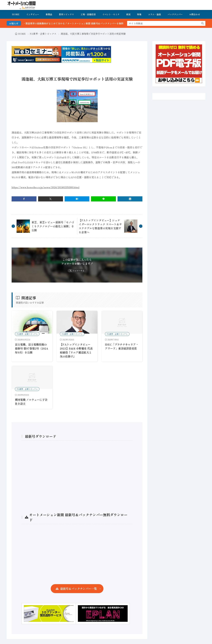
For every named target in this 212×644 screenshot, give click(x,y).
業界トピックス (66, 14)
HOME (16, 14)
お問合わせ (195, 14)
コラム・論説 (154, 14)
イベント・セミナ (111, 14)
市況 (128, 14)
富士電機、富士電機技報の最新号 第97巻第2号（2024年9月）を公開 (31, 348)
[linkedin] (130, 199)
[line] (103, 199)
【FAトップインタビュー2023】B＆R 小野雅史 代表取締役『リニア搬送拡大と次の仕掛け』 (76, 350)
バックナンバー (175, 14)
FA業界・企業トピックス (43, 34)
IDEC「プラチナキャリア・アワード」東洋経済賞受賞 (122, 346)
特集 (139, 14)
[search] (203, 23)
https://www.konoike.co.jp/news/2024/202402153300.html (45, 187)
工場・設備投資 (88, 14)
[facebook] (24, 199)
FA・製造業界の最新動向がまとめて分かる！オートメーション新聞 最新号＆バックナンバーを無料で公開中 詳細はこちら (92, 23)
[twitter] (51, 199)
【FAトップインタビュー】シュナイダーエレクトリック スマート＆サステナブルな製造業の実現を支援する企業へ (100, 226)
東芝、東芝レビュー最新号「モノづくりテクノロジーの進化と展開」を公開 (53, 226)
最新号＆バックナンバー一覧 (78, 589)
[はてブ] (77, 199)
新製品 (49, 14)
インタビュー (33, 14)
